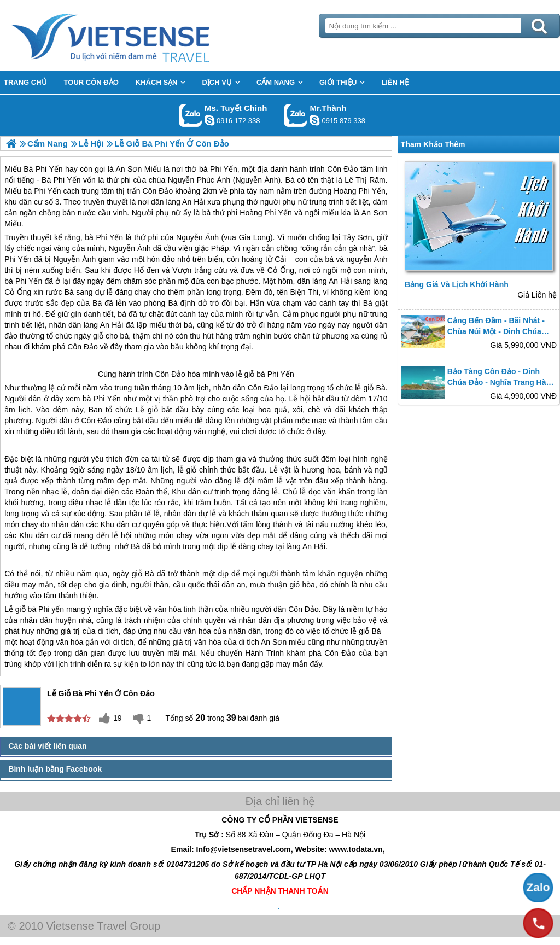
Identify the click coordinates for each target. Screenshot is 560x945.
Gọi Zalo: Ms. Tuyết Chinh (191, 115)
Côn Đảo (82, 347)
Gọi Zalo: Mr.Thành (296, 115)
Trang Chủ (138, 36)
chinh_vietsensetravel (209, 120)
